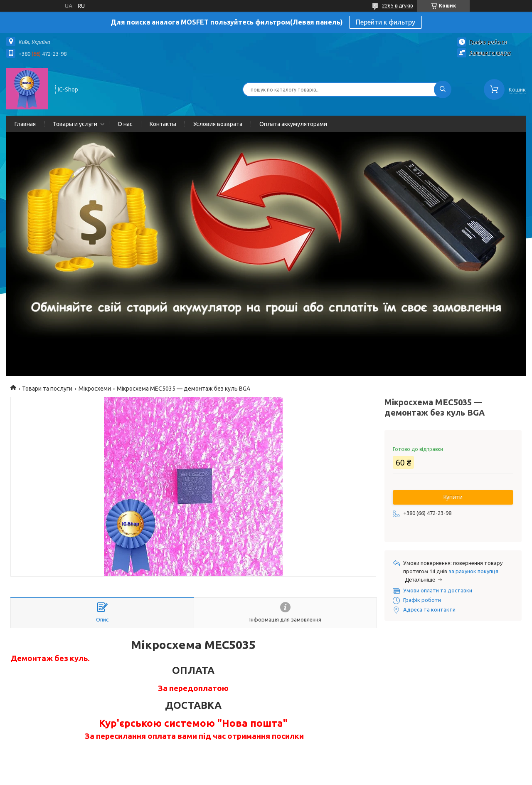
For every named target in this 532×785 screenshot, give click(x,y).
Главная (25, 124)
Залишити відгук (490, 52)
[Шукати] (443, 89)
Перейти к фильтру (385, 22)
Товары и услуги (75, 124)
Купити (453, 497)
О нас (125, 124)
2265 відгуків (397, 6)
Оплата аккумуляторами (293, 124)
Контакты (163, 124)
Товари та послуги (47, 389)
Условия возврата (218, 124)
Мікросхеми (95, 389)
